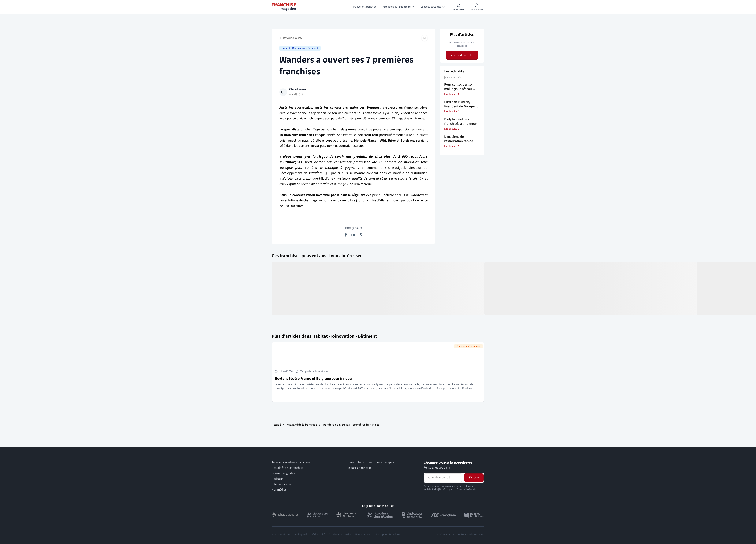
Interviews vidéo (282, 484)
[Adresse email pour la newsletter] (443, 478)
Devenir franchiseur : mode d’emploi (371, 462)
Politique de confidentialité (310, 535)
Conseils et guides (283, 473)
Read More (468, 388)
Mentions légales (281, 535)
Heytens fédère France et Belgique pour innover (314, 379)
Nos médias (279, 490)
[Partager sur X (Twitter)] (361, 235)
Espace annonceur (359, 468)
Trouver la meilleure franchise (291, 462)
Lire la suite (452, 94)
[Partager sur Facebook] (346, 235)
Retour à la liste (291, 38)
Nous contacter (364, 535)
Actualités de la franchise (288, 468)
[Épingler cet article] (424, 38)
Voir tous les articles (462, 55)
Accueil (276, 425)
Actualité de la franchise (302, 425)
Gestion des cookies (340, 535)
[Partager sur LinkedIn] (353, 235)
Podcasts (278, 479)
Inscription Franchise (388, 535)
